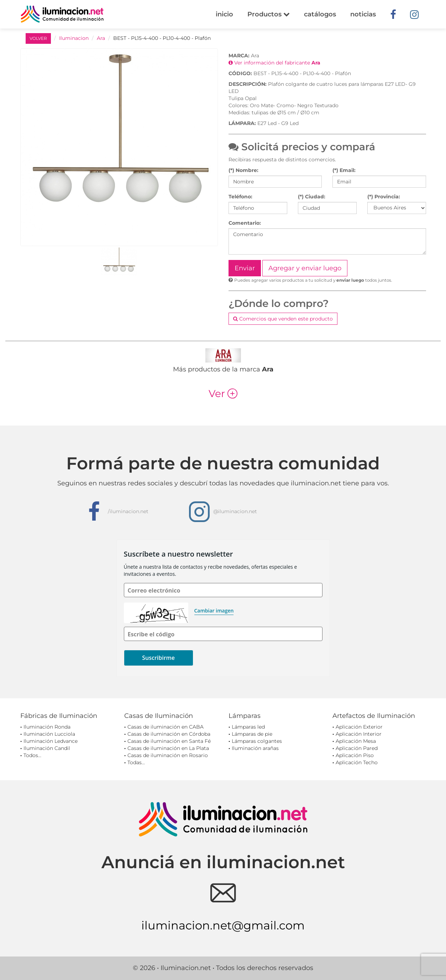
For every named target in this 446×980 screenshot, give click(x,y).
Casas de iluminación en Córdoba (169, 734)
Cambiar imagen (214, 611)
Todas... (136, 762)
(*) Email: (344, 170)
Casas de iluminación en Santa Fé (169, 741)
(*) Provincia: (384, 197)
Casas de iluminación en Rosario (168, 755)
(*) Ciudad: (312, 197)
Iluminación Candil (47, 748)
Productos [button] (269, 14)
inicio (224, 14)
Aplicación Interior (359, 734)
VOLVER (38, 38)
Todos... (32, 755)
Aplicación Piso (355, 755)
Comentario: (245, 223)
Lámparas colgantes (257, 741)
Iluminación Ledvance (51, 741)
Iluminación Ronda (47, 727)
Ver (223, 393)
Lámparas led (248, 727)
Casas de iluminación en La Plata (168, 748)
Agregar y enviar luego (305, 268)
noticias (363, 14)
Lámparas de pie (252, 734)
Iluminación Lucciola (49, 734)
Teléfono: (240, 197)
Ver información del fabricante (274, 63)
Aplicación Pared (357, 748)
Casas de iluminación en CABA (166, 727)
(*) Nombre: (243, 170)
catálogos (320, 14)
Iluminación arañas (255, 748)
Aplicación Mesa (356, 741)
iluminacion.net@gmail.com (223, 925)
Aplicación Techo (357, 762)
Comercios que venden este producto (283, 319)
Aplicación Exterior (359, 727)
